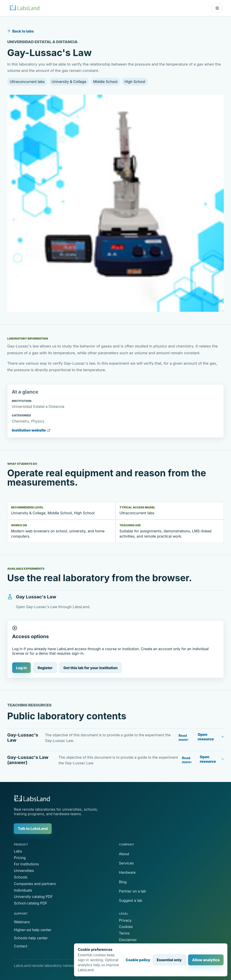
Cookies (126, 927)
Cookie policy (138, 960)
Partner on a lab (132, 891)
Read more (183, 738)
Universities (24, 871)
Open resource (211, 737)
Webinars (22, 922)
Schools (21, 877)
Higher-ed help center (32, 930)
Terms (124, 933)
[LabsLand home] (24, 8)
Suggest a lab (131, 900)
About (124, 854)
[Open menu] (217, 8)
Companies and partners (35, 884)
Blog (123, 882)
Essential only (169, 960)
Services (126, 863)
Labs (18, 851)
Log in (21, 668)
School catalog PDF (30, 903)
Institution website (31, 430)
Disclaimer (128, 940)
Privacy (125, 920)
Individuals (23, 890)
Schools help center (31, 938)
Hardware (127, 872)
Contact (20, 946)
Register (45, 668)
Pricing (20, 858)
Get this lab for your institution (90, 668)
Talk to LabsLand (33, 829)
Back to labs (21, 31)
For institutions (26, 864)
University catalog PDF (33, 897)
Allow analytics (206, 960)
